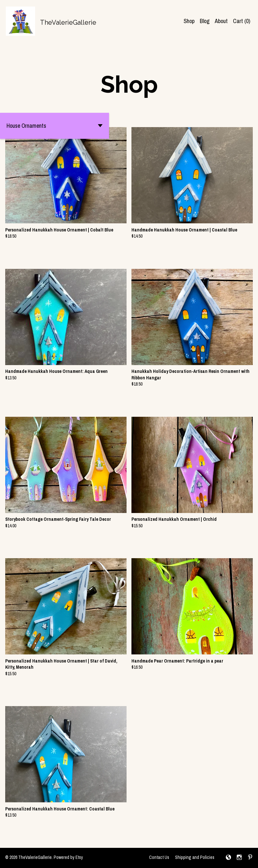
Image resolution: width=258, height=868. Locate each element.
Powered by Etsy (68, 857)
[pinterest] (250, 858)
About (221, 21)
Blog (205, 21)
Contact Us (159, 857)
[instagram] (239, 858)
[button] (54, 126)
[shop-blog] (228, 858)
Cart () (242, 21)
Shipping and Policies (195, 857)
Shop (189, 21)
